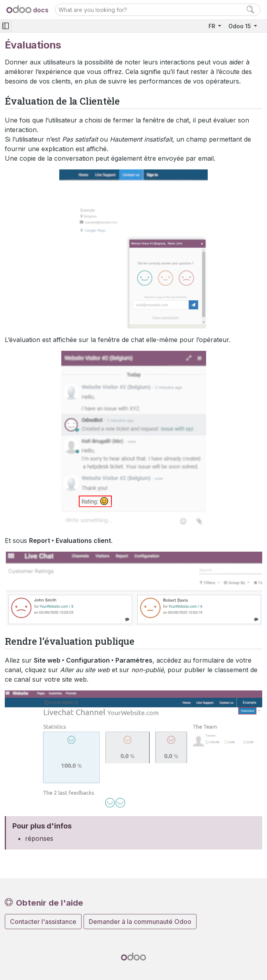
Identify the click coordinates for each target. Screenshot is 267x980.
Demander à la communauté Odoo (140, 922)
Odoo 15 (240, 26)
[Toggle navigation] (6, 26)
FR (213, 26)
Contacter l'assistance (43, 922)
